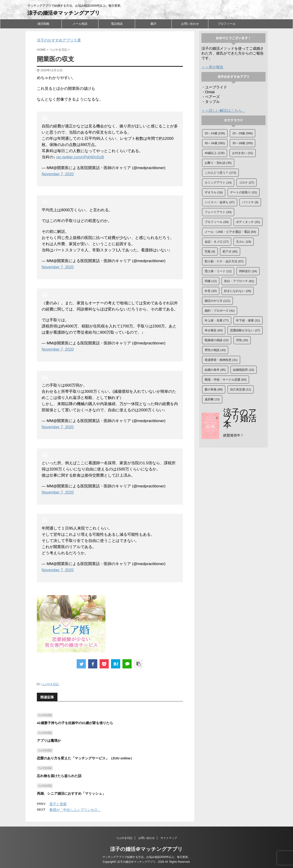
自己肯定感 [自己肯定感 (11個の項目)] (241, 389)
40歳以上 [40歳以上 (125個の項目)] (215, 153)
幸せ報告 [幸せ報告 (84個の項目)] (214, 330)
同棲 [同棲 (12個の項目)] (211, 281)
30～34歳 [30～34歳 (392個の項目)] (215, 143)
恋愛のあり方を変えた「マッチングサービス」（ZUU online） (85, 758)
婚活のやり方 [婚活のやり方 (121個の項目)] (217, 301)
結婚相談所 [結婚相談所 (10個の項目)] (244, 370)
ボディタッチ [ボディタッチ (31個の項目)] (248, 222)
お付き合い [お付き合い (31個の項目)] (243, 153)
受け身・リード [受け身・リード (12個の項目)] (218, 271)
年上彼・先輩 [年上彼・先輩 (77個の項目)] (217, 320)
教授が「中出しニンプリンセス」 (75, 810)
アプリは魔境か (49, 740)
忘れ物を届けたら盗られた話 (59, 776)
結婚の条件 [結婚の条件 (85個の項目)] (215, 370)
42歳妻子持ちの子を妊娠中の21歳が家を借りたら (75, 723)
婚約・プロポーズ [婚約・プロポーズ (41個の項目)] (220, 311)
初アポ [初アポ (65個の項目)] (230, 251)
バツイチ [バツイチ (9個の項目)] (250, 202)
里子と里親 (58, 804)
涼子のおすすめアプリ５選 (59, 40)
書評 (153, 24)
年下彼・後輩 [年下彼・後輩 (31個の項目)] (248, 320)
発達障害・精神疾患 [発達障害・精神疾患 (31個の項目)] (221, 360)
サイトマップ (169, 838)
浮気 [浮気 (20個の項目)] (242, 340)
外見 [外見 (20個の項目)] (211, 291)
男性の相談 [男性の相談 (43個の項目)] (215, 350)
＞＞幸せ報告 (212, 67)
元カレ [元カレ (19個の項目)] (244, 242)
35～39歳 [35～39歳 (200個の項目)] (243, 143)
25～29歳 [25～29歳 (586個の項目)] (243, 133)
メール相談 (80, 24)
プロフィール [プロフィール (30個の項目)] (217, 222)
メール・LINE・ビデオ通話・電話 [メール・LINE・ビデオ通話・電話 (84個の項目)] (230, 232)
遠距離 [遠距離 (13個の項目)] (212, 399)
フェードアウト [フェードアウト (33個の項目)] (218, 212)
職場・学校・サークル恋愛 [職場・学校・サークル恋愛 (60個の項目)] (226, 380)
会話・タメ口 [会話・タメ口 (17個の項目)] (217, 242)
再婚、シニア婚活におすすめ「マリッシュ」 (71, 793)
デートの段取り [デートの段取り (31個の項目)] (244, 192)
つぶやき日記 (50, 684)
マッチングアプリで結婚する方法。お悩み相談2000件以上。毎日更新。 (147, 857)
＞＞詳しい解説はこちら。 (223, 111)
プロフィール (227, 24)
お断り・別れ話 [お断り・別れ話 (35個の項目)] (218, 163)
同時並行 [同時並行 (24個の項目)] (248, 271)
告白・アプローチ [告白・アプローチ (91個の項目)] (239, 281)
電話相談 (117, 24)
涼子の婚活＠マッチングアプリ (64, 13)
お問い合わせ (190, 24)
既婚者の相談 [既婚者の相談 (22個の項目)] (217, 340)
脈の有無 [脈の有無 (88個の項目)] (214, 389)
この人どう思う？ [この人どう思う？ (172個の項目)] (220, 173)
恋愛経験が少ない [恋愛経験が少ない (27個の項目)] (245, 330)
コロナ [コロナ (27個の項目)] (247, 183)
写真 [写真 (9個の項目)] (210, 251)
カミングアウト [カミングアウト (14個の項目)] (218, 183)
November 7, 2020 (58, 174)
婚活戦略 (43, 24)
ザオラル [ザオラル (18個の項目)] (214, 192)
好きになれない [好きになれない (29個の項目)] (238, 291)
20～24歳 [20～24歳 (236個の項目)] (215, 133)
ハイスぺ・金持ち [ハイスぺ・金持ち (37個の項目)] (220, 202)
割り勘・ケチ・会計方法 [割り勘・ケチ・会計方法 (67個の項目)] (224, 261)
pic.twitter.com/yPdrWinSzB (80, 157)
